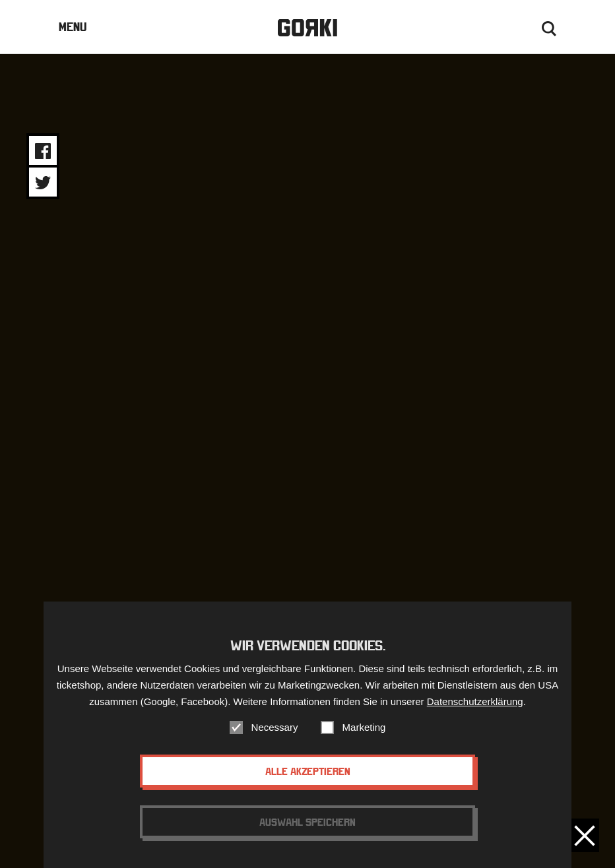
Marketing (364, 729)
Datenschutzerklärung (475, 703)
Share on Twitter (43, 183)
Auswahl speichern (307, 824)
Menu (73, 27)
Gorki (307, 28)
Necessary (275, 729)
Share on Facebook (43, 151)
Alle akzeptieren (308, 773)
